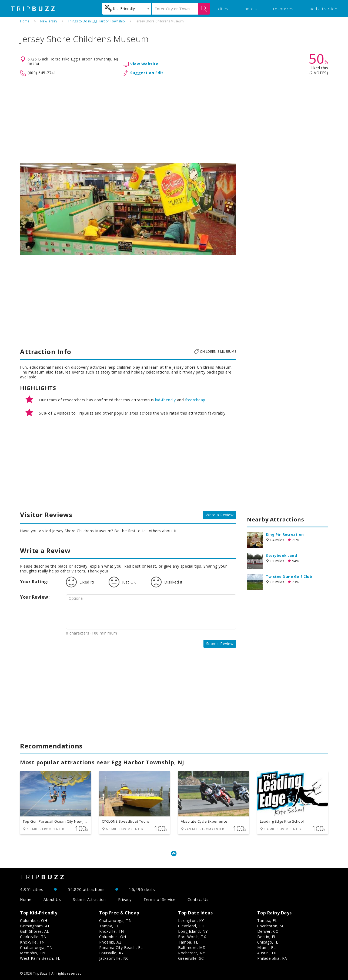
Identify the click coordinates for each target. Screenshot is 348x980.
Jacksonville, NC (114, 958)
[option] (128, 209)
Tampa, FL (109, 926)
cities (223, 9)
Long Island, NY (193, 931)
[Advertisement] (174, 120)
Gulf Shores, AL (35, 931)
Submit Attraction (89, 899)
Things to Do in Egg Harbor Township (96, 21)
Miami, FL (267, 947)
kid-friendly (165, 400)
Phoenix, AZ (111, 942)
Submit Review (220, 644)
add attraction (323, 9)
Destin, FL (267, 937)
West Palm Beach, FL (40, 958)
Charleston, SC (271, 926)
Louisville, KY (111, 953)
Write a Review (220, 515)
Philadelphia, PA (272, 958)
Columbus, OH (34, 920)
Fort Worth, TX (192, 937)
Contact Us (198, 899)
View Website (144, 64)
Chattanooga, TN (36, 947)
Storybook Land (281, 555)
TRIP (34, 9)
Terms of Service (159, 899)
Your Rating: (34, 582)
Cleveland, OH (191, 926)
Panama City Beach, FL (121, 947)
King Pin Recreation (285, 534)
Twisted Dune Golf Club (289, 577)
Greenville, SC (191, 958)
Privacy (125, 899)
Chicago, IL (268, 942)
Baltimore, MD (192, 947)
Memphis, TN (33, 953)
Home (25, 21)
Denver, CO (268, 931)
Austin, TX (267, 953)
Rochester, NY (192, 953)
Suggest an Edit (147, 73)
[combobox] (127, 9)
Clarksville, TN (33, 937)
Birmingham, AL (35, 926)
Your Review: (35, 597)
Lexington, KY (191, 920)
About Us (52, 899)
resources (283, 9)
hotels (251, 9)
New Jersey (49, 21)
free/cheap (195, 400)
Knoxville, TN (32, 942)
